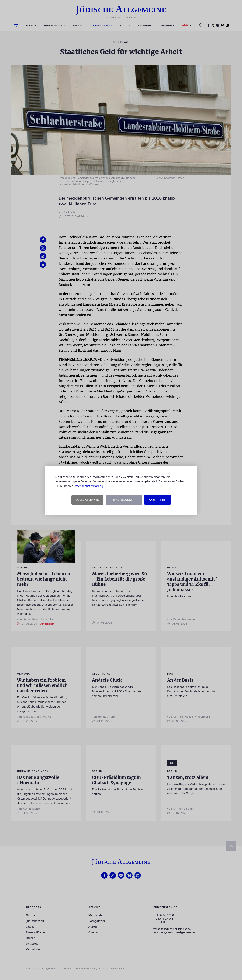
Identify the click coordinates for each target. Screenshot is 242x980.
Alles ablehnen (87, 500)
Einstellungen (124, 500)
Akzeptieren (157, 500)
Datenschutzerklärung (88, 486)
